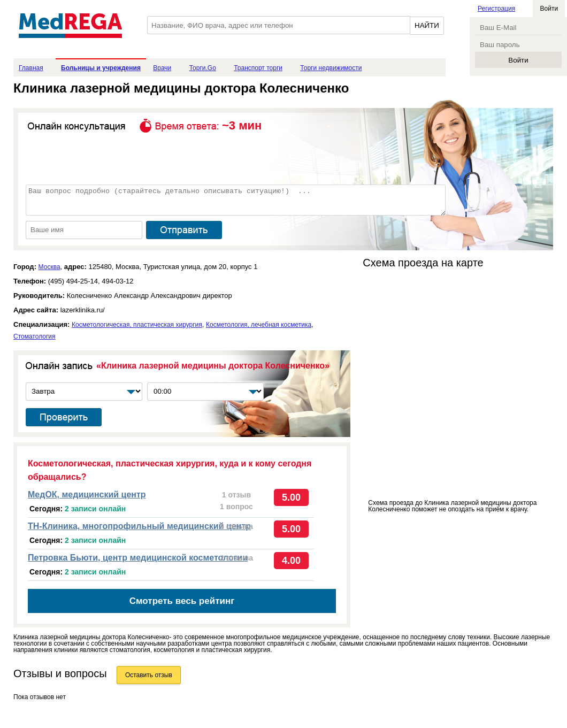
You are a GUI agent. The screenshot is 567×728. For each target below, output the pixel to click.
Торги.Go (203, 68)
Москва (49, 267)
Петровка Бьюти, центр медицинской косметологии (138, 558)
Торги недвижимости (331, 68)
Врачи (162, 68)
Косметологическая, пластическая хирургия (137, 325)
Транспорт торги (258, 68)
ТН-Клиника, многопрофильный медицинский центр (139, 526)
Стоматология (35, 336)
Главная (31, 68)
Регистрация (496, 9)
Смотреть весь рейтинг (182, 601)
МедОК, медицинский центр (87, 495)
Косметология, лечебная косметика (259, 325)
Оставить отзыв (149, 675)
